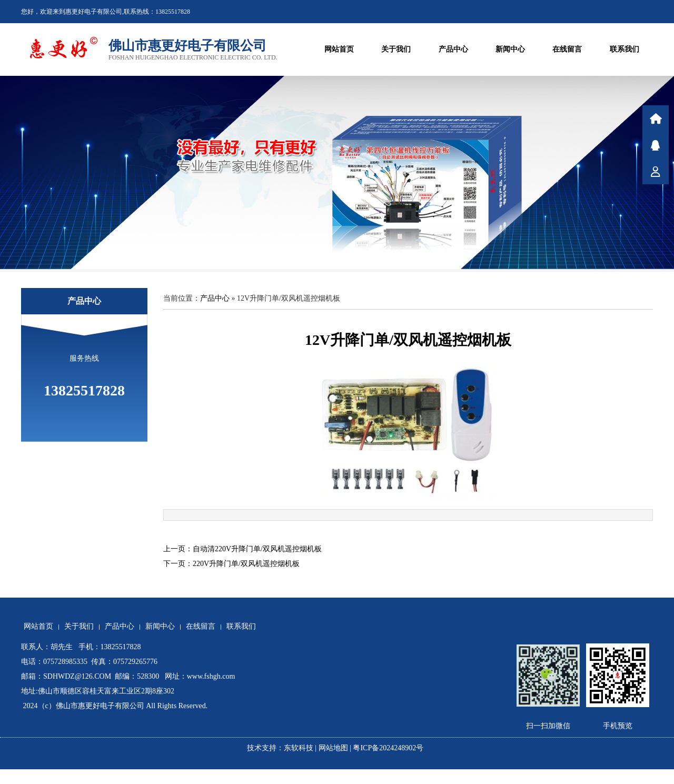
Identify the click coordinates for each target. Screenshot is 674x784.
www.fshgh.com (211, 676)
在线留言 (567, 49)
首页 (656, 118)
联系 (656, 171)
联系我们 (625, 49)
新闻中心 (510, 49)
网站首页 (339, 49)
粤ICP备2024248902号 (390, 748)
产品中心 (453, 49)
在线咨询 (656, 145)
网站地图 (333, 748)
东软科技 (299, 748)
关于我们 (396, 49)
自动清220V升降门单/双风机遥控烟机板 (257, 549)
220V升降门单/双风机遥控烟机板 (246, 564)
